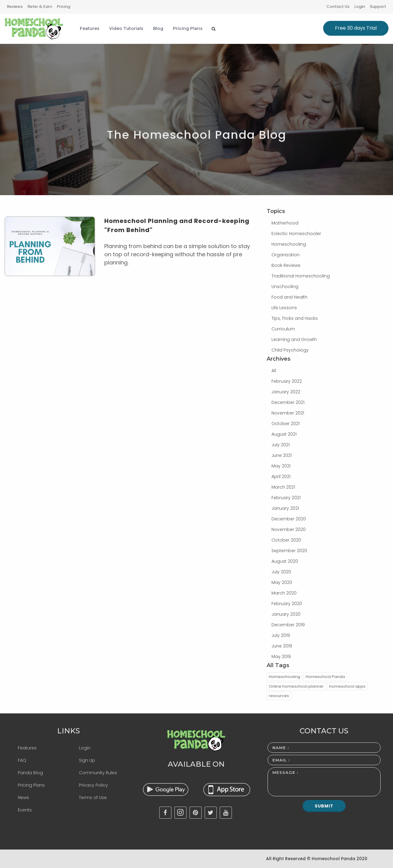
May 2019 (281, 657)
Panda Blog (30, 773)
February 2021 (286, 498)
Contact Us (338, 7)
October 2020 (286, 540)
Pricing (63, 7)
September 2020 (289, 551)
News (23, 798)
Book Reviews (286, 265)
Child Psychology (290, 350)
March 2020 (284, 593)
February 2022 (287, 381)
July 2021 (281, 445)
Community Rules (98, 773)
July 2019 (281, 635)
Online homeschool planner (296, 686)
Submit (324, 806)
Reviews (15, 7)
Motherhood (285, 223)
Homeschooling (289, 244)
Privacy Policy (93, 785)
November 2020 (289, 529)
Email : (281, 760)
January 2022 (286, 392)
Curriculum (283, 329)
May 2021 (281, 466)
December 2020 (289, 519)
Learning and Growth (294, 339)
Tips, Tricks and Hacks (295, 318)
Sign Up (87, 760)
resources (279, 696)
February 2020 (287, 604)
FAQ (22, 760)
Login (360, 7)
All (274, 371)
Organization (286, 255)
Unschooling (285, 287)
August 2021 (284, 434)
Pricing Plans (31, 785)
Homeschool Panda (325, 677)
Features (27, 748)
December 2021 (288, 402)
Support (378, 7)
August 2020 (285, 561)
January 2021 (285, 508)
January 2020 (286, 614)
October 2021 (286, 424)
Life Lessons (284, 308)
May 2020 (282, 582)
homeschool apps (347, 686)
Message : (285, 772)
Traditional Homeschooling (301, 276)
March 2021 (283, 487)
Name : (281, 748)
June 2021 (282, 455)
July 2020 (281, 572)
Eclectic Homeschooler (296, 234)
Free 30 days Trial (356, 28)
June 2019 (282, 646)
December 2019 (288, 625)
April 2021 (281, 477)
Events (25, 810)
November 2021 (288, 413)
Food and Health (289, 297)
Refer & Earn (40, 7)
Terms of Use (93, 798)
